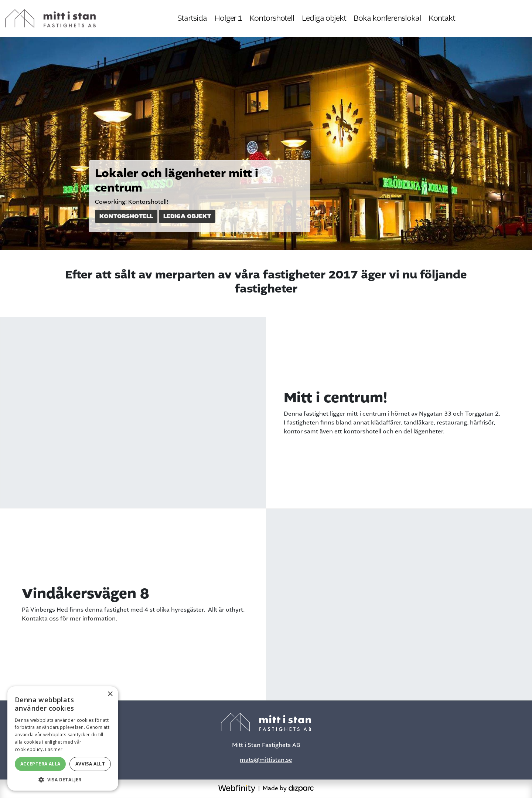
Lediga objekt (324, 18)
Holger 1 (228, 18)
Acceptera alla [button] (40, 764)
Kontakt (442, 18)
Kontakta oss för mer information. (69, 619)
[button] (63, 780)
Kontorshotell (272, 18)
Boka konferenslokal (387, 18)
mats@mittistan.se (266, 760)
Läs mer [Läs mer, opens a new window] (54, 749)
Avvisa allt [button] (90, 764)
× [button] (110, 694)
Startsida (192, 18)
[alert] (63, 738)
